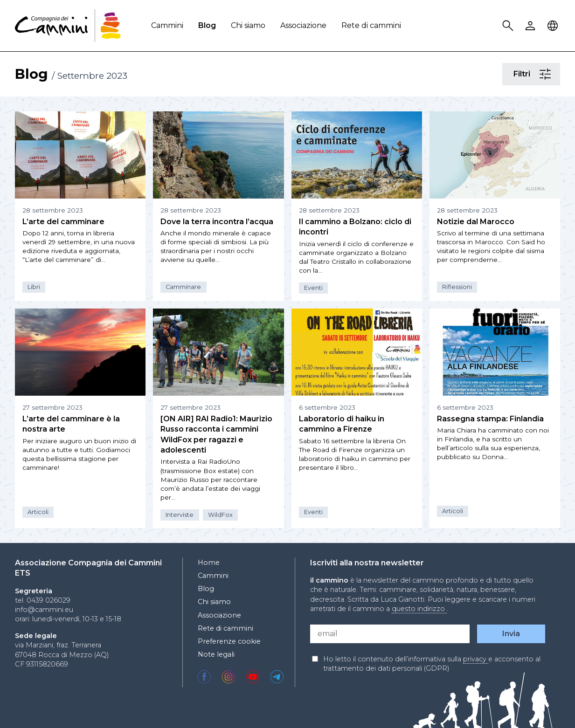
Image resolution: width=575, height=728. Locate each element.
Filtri (546, 74)
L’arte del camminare (63, 222)
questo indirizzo (419, 609)
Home (209, 563)
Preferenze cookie (229, 641)
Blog (207, 25)
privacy (476, 659)
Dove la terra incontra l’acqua (217, 222)
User (532, 26)
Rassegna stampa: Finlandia (490, 419)
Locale (554, 26)
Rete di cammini (371, 25)
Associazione (303, 25)
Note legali (216, 654)
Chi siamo (248, 25)
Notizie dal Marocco (476, 222)
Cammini (167, 25)
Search (509, 26)
